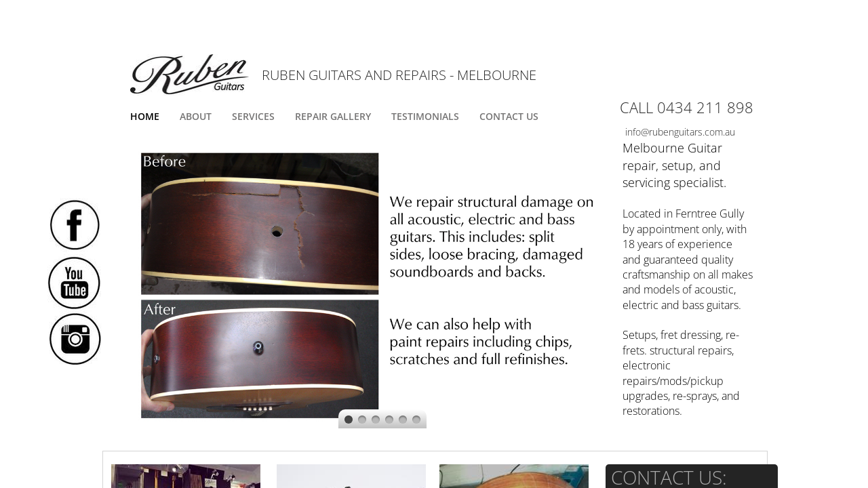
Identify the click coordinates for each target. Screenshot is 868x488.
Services (253, 116)
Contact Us (509, 116)
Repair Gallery (333, 116)
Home (145, 116)
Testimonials (425, 116)
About (196, 116)
